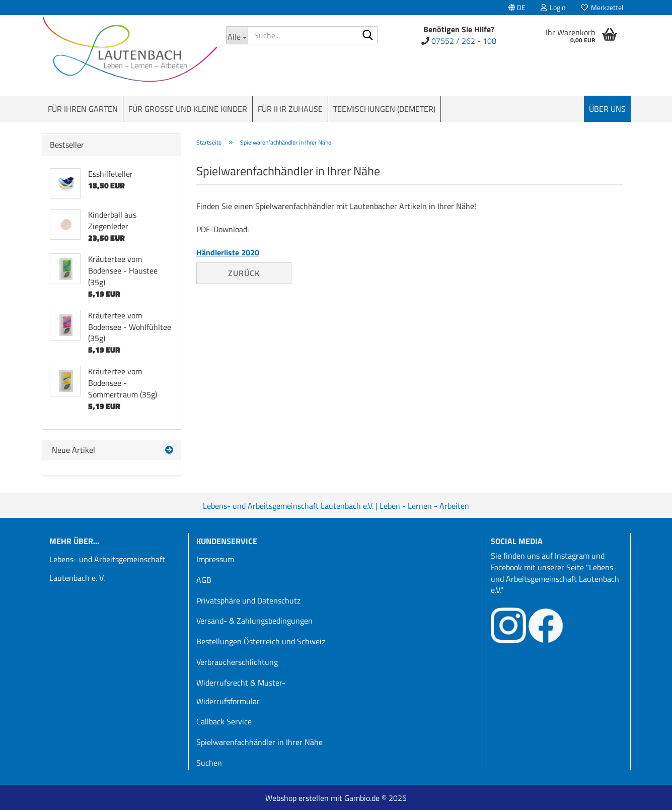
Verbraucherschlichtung (237, 662)
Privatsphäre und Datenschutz (248, 600)
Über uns (607, 109)
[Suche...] (237, 35)
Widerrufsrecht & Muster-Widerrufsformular (241, 692)
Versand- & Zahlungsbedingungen (254, 621)
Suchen (209, 763)
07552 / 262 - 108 (464, 41)
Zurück (244, 273)
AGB (204, 580)
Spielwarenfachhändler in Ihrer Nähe (259, 742)
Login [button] (553, 7)
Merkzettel (602, 7)
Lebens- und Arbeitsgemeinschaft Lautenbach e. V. (107, 568)
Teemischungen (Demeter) (384, 109)
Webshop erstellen (297, 798)
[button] (517, 8)
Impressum (215, 559)
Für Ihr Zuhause (290, 109)
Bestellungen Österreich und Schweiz (261, 641)
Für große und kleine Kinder (188, 109)
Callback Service (224, 721)
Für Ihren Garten (83, 109)
